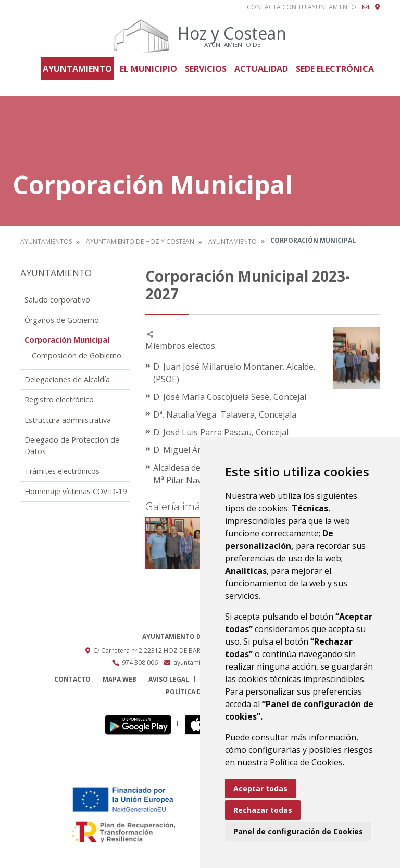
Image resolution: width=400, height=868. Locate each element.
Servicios (206, 69)
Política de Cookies (306, 762)
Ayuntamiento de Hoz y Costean (140, 241)
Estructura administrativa (68, 420)
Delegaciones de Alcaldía (67, 379)
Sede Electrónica (335, 69)
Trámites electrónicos (62, 471)
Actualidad (261, 69)
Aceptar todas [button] (260, 789)
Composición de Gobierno (77, 355)
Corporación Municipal (67, 340)
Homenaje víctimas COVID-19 (76, 491)
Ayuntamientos (46, 241)
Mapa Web (120, 679)
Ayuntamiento (77, 69)
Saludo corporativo (57, 300)
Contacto (72, 679)
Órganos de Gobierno (62, 320)
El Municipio (148, 69)
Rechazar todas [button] (263, 810)
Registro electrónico (59, 400)
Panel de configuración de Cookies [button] (298, 831)
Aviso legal (169, 679)
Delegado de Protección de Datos (72, 445)
